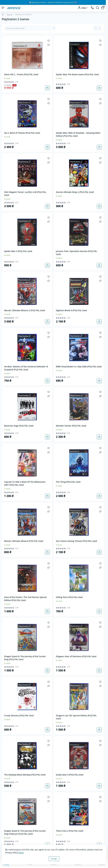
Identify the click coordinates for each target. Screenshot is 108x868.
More (21, 853)
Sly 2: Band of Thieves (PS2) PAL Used (22, 133)
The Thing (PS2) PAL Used (68, 482)
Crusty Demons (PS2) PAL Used (19, 716)
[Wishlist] (49, 41)
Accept (54, 859)
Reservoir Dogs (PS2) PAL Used (19, 426)
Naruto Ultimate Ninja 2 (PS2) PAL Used (75, 192)
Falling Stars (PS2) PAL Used (69, 597)
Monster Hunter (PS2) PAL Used (71, 426)
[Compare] (49, 45)
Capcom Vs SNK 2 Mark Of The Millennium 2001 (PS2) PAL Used (25, 483)
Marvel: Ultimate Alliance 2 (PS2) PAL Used (25, 310)
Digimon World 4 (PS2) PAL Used (71, 310)
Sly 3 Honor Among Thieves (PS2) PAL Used (76, 541)
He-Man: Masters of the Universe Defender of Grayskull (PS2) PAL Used (26, 368)
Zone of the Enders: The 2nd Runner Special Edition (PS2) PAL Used (25, 599)
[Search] (98, 8)
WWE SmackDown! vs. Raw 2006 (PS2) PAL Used (79, 367)
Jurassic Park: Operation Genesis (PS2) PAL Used (76, 253)
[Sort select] (30, 28)
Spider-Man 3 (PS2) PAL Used (18, 251)
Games (9, 14)
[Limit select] (97, 28)
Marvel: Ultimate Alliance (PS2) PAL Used (24, 541)
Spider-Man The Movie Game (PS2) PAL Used (77, 74)
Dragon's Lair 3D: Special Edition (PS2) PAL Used (76, 717)
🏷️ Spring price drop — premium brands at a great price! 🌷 (53, 2)
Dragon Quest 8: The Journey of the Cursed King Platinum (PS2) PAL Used (25, 832)
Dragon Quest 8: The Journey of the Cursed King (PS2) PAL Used (25, 658)
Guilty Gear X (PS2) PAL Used (70, 775)
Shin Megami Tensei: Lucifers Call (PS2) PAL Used (25, 194)
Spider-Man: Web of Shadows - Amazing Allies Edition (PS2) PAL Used (78, 134)
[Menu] (3, 8)
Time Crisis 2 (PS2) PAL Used (70, 831)
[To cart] (47, 88)
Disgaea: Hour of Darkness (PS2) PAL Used (76, 656)
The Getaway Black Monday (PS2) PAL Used (25, 775)
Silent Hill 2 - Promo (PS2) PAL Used (21, 74)
